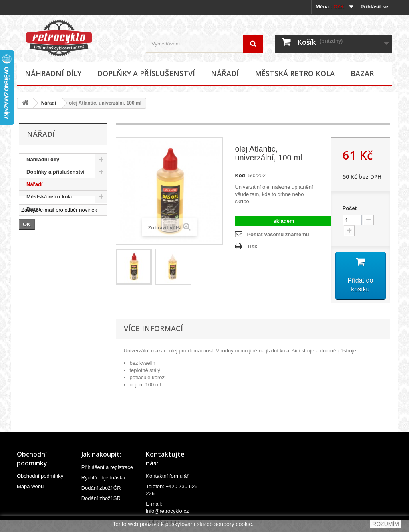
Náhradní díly (53, 73)
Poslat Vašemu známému (278, 234)
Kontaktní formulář (167, 476)
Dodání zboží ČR (101, 488)
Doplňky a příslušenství (146, 73)
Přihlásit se (374, 7)
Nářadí (225, 73)
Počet (350, 208)
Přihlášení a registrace (107, 467)
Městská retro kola (295, 73)
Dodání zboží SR (101, 498)
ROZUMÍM (386, 524)
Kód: (241, 175)
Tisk (252, 246)
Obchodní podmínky (40, 476)
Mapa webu (30, 486)
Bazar (362, 73)
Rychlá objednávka (103, 478)
